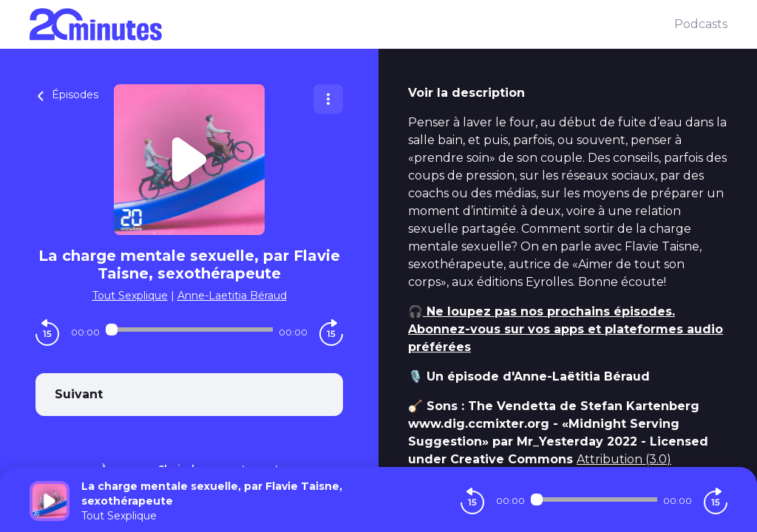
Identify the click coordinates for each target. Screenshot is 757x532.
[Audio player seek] (189, 330)
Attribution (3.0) (624, 459)
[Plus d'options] (328, 99)
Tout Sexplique (130, 296)
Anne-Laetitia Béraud (232, 296)
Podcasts (701, 24)
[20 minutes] (352, 24)
